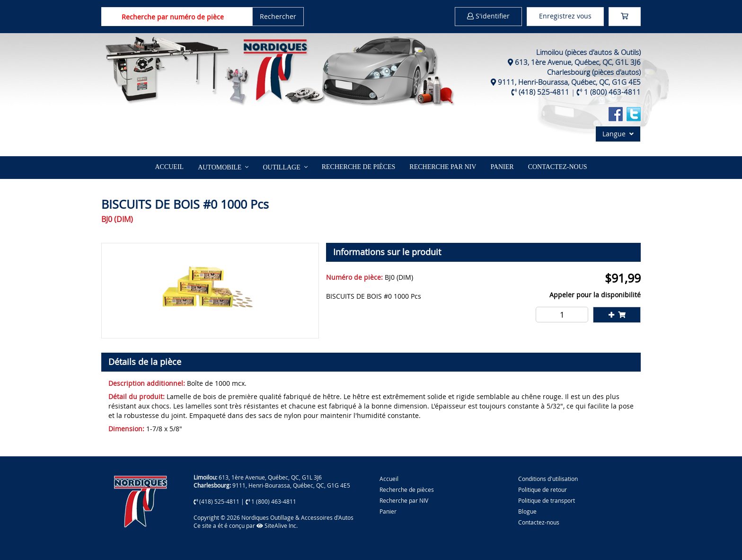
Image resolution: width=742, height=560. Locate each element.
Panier (388, 511)
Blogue (527, 511)
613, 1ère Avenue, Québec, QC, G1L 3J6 (578, 62)
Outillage (281, 167)
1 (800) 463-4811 (612, 92)
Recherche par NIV (443, 167)
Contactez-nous (558, 167)
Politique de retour (543, 489)
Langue (618, 134)
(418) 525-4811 (544, 92)
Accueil (169, 167)
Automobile (220, 167)
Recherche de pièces (359, 167)
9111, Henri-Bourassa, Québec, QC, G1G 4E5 (569, 82)
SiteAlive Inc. (277, 525)
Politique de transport (547, 500)
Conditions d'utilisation (548, 479)
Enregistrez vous (565, 16)
